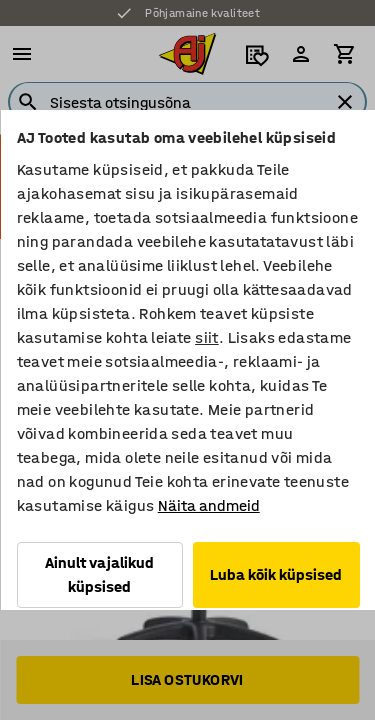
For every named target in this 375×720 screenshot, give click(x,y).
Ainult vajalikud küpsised (99, 574)
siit (207, 337)
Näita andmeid (208, 505)
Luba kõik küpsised (276, 574)
